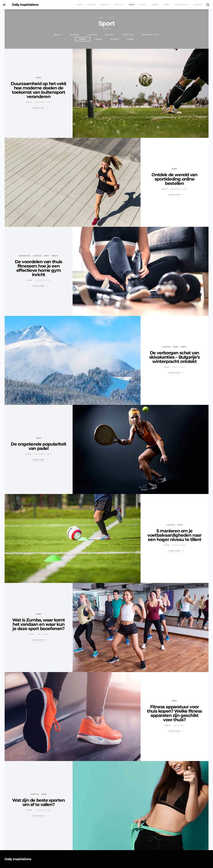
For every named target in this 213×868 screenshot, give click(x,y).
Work (166, 5)
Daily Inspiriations (25, 5)
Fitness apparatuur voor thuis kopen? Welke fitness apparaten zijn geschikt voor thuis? (174, 713)
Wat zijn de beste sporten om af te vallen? (38, 802)
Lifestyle (119, 5)
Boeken (75, 35)
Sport (132, 5)
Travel (143, 5)
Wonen (155, 5)
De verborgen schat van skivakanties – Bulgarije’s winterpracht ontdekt (175, 357)
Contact (198, 5)
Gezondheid (25, 256)
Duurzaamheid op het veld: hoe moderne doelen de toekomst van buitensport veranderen (39, 90)
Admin (29, 102)
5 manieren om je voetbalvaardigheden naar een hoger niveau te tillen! (174, 535)
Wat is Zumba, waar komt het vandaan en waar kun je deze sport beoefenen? (39, 624)
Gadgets (105, 5)
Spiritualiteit (181, 5)
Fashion (92, 5)
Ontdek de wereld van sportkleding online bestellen (174, 179)
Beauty (58, 35)
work (130, 39)
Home (80, 5)
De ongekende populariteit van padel (38, 446)
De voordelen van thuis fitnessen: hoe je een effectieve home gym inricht (38, 268)
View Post (38, 108)
